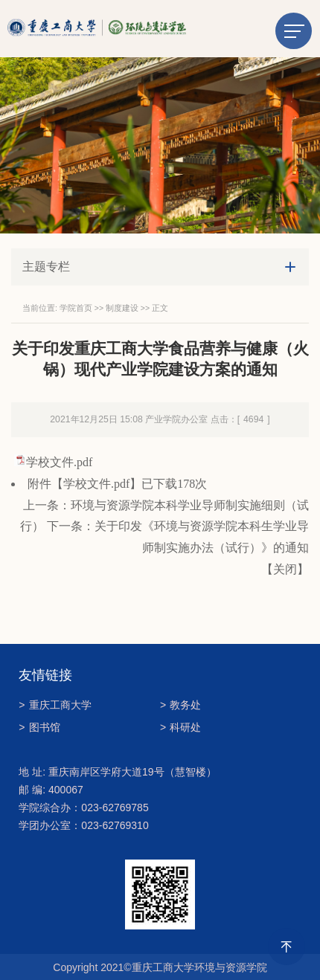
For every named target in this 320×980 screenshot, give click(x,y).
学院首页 (76, 308)
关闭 (285, 569)
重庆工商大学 (55, 705)
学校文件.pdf (59, 462)
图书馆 (39, 727)
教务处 (180, 705)
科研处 (180, 727)
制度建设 (122, 308)
